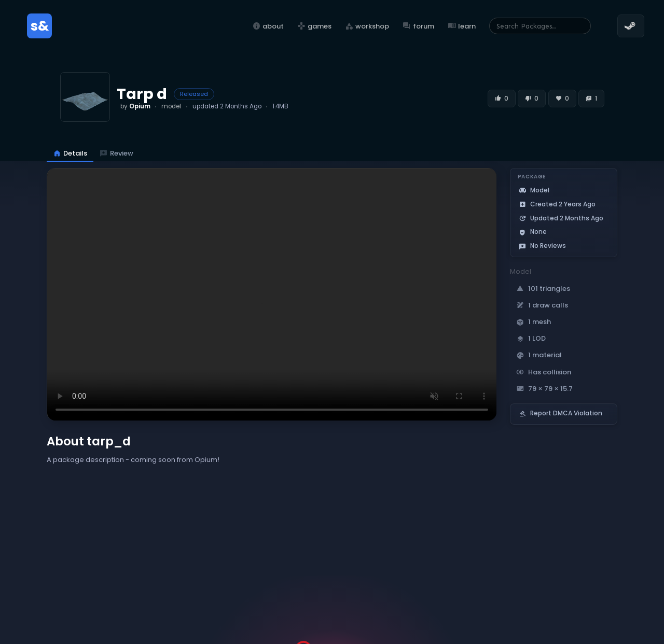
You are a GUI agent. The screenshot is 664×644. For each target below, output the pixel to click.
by (135, 106)
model (171, 106)
